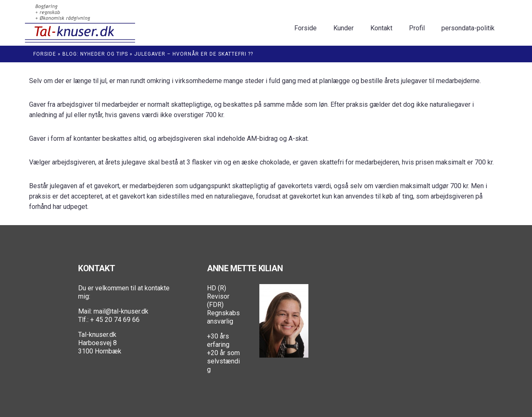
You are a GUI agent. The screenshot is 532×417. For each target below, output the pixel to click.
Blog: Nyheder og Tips (95, 54)
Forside (45, 54)
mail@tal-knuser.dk (121, 311)
